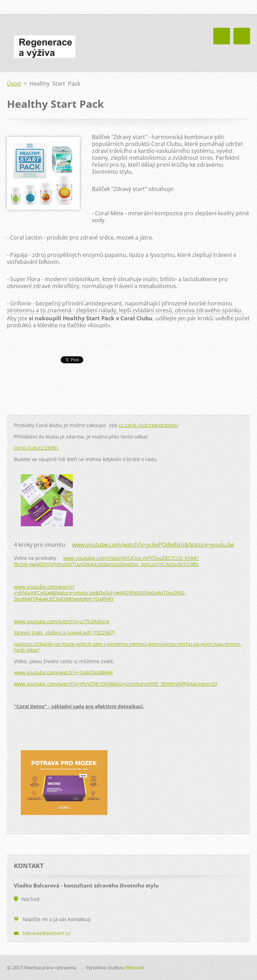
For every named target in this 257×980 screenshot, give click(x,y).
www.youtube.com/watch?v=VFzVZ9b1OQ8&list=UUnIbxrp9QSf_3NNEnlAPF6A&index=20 (115, 684)
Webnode (135, 968)
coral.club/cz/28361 (36, 448)
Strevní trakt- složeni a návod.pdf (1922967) (64, 632)
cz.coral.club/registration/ (148, 425)
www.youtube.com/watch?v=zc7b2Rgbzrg (62, 621)
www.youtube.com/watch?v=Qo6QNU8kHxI (63, 672)
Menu (242, 36)
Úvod (14, 84)
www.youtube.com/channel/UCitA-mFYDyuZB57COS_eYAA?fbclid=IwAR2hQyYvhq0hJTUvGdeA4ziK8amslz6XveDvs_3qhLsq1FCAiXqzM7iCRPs (106, 561)
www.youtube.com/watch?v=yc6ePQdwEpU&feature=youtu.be (153, 545)
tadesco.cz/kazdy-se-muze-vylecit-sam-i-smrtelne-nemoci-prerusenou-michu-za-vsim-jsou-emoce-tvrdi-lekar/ (128, 647)
